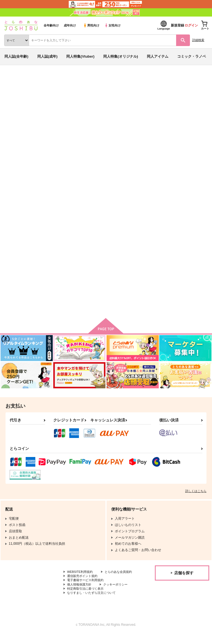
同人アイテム (158, 56)
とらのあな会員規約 (82, 579)
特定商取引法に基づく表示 (87, 597)
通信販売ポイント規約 (84, 583)
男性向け (91, 25)
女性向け (112, 25)
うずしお (189, 111)
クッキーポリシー (119, 593)
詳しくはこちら (196, 493)
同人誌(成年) (47, 56)
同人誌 (33, 79)
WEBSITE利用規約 (81, 574)
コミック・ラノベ (192, 56)
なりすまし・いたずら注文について (94, 602)
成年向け (70, 25)
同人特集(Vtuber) (80, 56)
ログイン (191, 25)
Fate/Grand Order (64, 100)
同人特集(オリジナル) (121, 56)
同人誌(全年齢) (16, 56)
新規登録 (177, 25)
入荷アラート (19, 88)
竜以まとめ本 (168, 111)
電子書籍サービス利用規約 (87, 588)
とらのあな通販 (13, 79)
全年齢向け (51, 25)
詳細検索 (198, 40)
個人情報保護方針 (80, 593)
